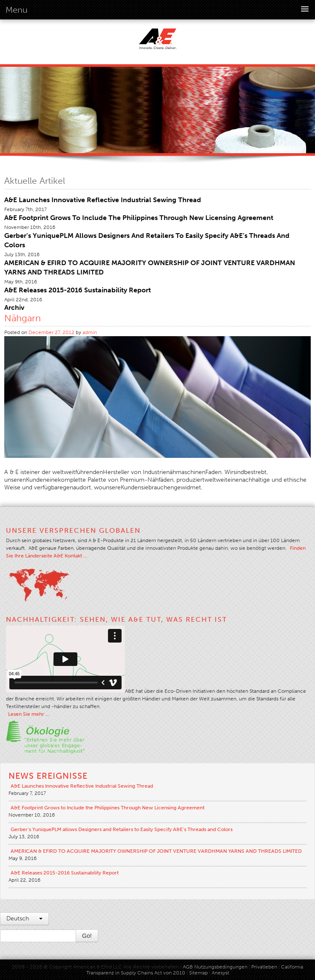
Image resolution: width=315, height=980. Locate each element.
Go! (87, 936)
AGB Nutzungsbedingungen (215, 967)
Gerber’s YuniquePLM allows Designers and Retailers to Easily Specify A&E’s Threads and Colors (122, 829)
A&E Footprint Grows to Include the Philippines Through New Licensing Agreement (139, 218)
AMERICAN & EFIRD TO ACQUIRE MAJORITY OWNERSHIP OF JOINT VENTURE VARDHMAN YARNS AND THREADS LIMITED (156, 851)
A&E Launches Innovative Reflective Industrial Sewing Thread (103, 200)
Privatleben (264, 967)
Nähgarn (23, 318)
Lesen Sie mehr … (29, 714)
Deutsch (24, 919)
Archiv (14, 307)
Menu (17, 10)
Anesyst (220, 973)
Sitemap (199, 973)
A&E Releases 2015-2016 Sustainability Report (78, 290)
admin (90, 332)
